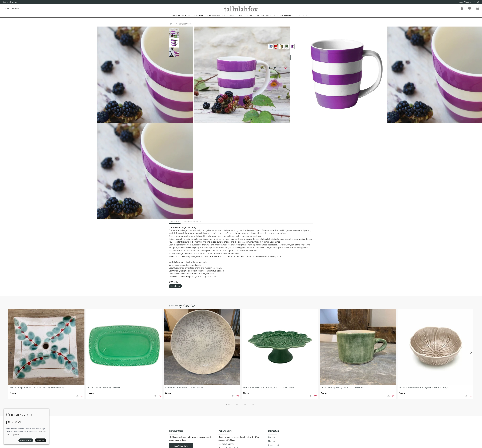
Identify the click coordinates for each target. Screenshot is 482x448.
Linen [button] (240, 16)
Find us (271, 441)
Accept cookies (26, 440)
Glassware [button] (198, 16)
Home (171, 24)
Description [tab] (175, 221)
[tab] (226, 404)
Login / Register (465, 2)
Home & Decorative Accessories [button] (220, 16)
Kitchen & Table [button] (264, 16)
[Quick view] (78, 396)
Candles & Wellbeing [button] (284, 16)
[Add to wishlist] (82, 396)
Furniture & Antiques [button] (181, 16)
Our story (272, 437)
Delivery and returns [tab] (193, 221)
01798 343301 (228, 444)
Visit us (6, 8)
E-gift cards (302, 16)
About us (16, 8)
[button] (462, 9)
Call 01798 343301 (10, 2)
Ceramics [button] (250, 16)
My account (274, 445)
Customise (41, 440)
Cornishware (175, 286)
